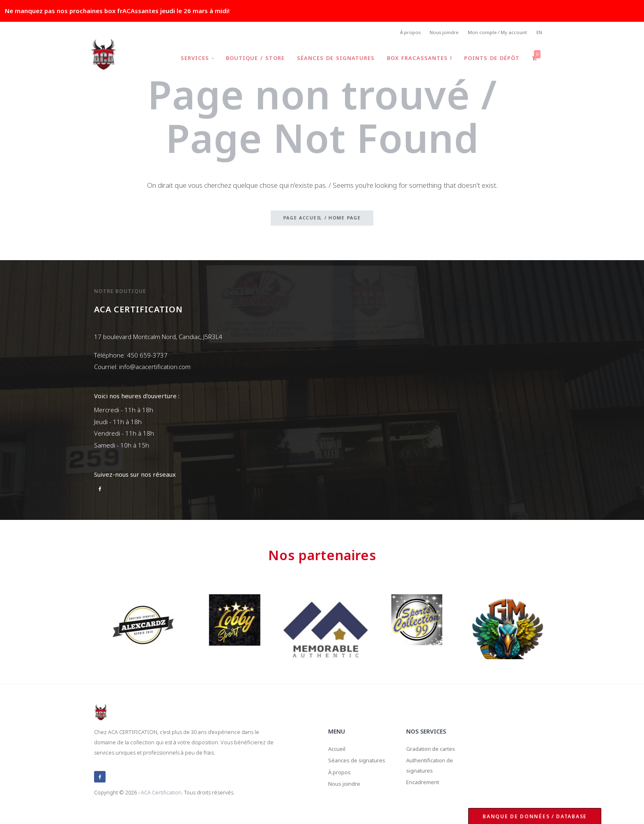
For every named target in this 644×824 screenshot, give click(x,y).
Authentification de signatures (434, 769)
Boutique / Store (251, 59)
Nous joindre (439, 33)
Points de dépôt (491, 59)
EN (539, 33)
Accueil (338, 750)
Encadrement (426, 788)
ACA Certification (161, 793)
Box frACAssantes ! (417, 59)
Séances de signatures (332, 59)
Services (192, 59)
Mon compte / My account (495, 33)
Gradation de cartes (435, 750)
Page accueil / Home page (322, 219)
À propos (402, 33)
